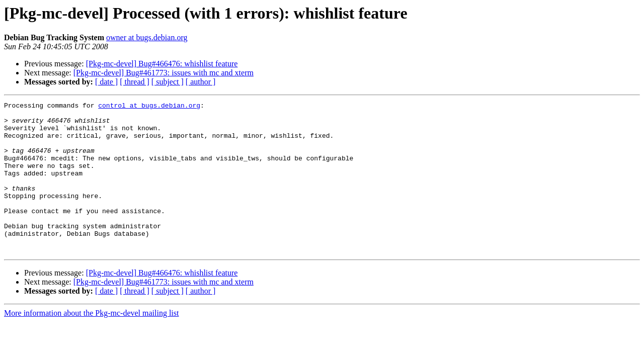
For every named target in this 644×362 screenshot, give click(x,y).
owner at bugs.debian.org (147, 37)
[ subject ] (168, 82)
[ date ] (106, 82)
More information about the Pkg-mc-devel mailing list (91, 343)
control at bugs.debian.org (149, 107)
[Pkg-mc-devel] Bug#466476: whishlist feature (162, 64)
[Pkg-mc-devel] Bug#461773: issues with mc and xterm (164, 73)
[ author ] (201, 82)
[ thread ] (135, 82)
